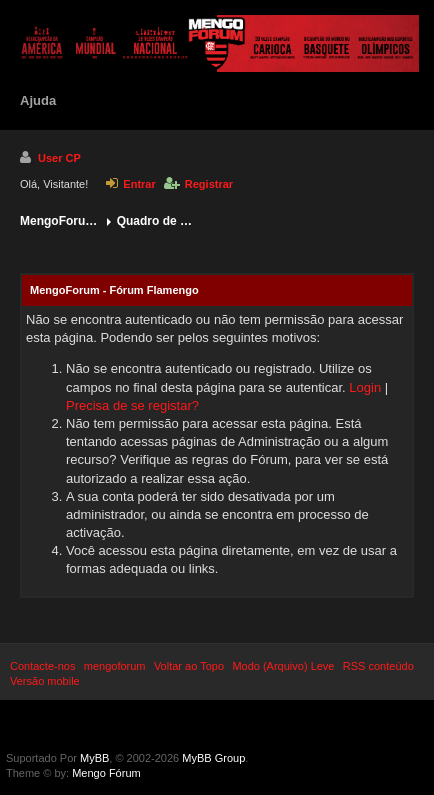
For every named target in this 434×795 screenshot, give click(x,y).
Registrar (198, 184)
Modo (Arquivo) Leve (283, 666)
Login (365, 387)
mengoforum (115, 666)
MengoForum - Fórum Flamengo (60, 221)
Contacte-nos (42, 666)
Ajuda (38, 100)
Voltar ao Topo (189, 666)
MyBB (94, 758)
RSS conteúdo (378, 666)
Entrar (130, 184)
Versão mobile (45, 681)
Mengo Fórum (106, 773)
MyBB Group (213, 758)
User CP (50, 157)
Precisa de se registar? (132, 405)
